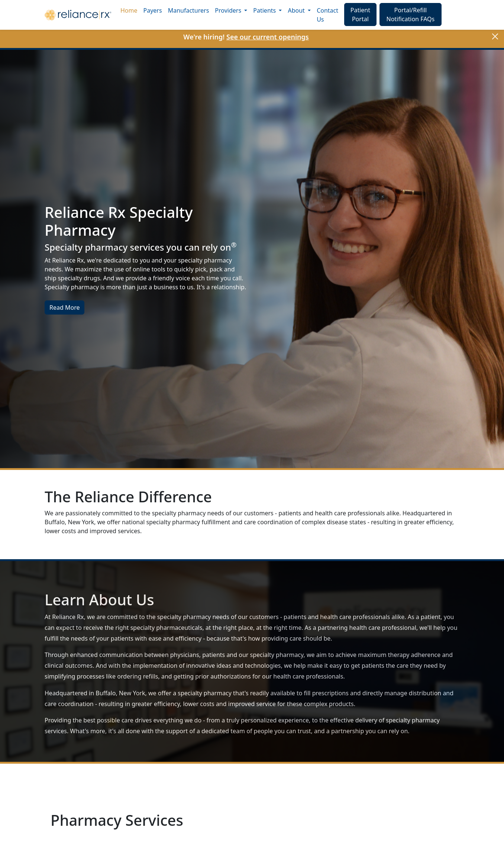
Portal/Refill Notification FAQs (410, 15)
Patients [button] (265, 10)
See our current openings (268, 37)
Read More (64, 307)
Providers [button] (229, 10)
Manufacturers (189, 10)
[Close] (495, 36)
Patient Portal (360, 15)
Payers (153, 10)
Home (129, 10)
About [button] (297, 10)
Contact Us (327, 15)
